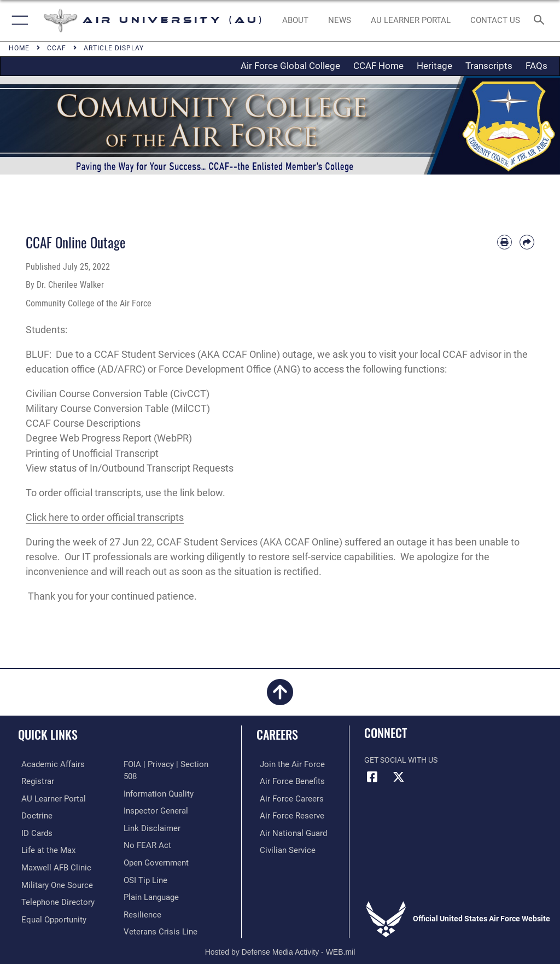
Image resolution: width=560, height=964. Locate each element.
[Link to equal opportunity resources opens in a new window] (49, 915)
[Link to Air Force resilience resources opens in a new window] (140, 898)
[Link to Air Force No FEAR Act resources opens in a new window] (145, 831)
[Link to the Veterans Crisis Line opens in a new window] (157, 915)
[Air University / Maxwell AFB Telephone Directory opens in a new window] (51, 898)
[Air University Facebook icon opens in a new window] (372, 777)
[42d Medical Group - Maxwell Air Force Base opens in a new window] (50, 865)
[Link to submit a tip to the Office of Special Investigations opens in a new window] (144, 865)
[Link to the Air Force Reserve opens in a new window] (286, 814)
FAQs (536, 66)
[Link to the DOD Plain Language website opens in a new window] (150, 881)
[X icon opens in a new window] (399, 777)
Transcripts (489, 66)
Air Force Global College (290, 66)
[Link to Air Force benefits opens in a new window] (286, 780)
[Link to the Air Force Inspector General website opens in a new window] (154, 797)
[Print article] (504, 242)
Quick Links (48, 734)
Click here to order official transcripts (105, 517)
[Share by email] (527, 242)
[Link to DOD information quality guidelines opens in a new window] (157, 780)
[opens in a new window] (410, 21)
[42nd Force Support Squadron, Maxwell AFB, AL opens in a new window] (43, 848)
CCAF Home (378, 66)
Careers (277, 734)
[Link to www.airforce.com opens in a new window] (286, 764)
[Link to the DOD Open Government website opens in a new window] (154, 848)
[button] (18, 21)
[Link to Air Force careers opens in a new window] (285, 797)
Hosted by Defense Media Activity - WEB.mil (280, 940)
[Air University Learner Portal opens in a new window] (48, 797)
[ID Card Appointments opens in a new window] (33, 831)
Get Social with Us (401, 760)
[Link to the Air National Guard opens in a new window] (288, 831)
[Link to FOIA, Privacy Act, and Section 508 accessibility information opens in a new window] (170, 764)
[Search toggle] (541, 21)
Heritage (434, 66)
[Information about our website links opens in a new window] (149, 814)
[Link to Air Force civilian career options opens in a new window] (281, 848)
